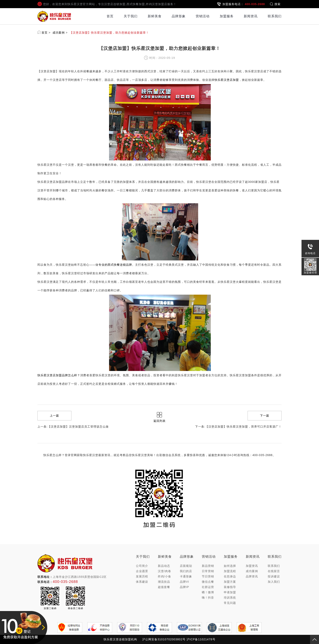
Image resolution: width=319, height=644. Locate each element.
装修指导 (230, 587)
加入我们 (274, 582)
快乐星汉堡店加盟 (227, 80)
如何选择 (230, 566)
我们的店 (186, 571)
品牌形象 (179, 16)
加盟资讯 (252, 566)
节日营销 (208, 576)
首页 (110, 16)
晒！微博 (208, 592)
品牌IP (184, 587)
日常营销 (208, 571)
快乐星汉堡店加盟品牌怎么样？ (59, 375)
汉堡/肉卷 (164, 571)
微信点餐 (208, 582)
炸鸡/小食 (164, 576)
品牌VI (184, 582)
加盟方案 (230, 582)
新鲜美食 (155, 16)
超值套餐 (164, 587)
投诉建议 (274, 576)
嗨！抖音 (208, 598)
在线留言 (274, 571)
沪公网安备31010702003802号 (164, 639)
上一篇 (54, 416)
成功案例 (59, 33)
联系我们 (275, 16)
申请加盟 (230, 592)
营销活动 (203, 16)
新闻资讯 (251, 16)
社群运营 (208, 587)
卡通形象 (186, 576)
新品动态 (164, 566)
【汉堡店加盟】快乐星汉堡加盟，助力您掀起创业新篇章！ (109, 33)
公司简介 (142, 566)
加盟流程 (230, 571)
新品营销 (208, 566)
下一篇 (265, 416)
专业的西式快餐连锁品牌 (115, 265)
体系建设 (142, 582)
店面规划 (186, 566)
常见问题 (230, 603)
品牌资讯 (252, 576)
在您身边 (230, 576)
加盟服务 (227, 16)
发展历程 (142, 576)
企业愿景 (142, 571)
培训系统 (230, 598)
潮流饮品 (164, 582)
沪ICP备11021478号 (201, 639)
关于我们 (131, 16)
